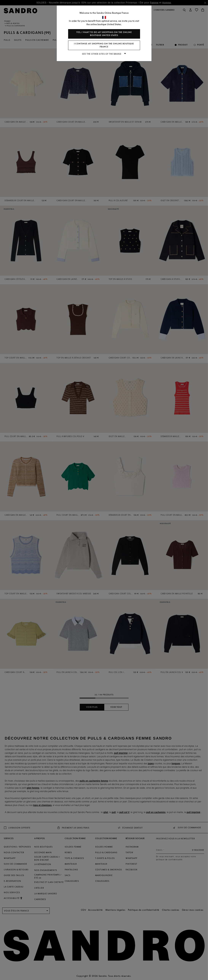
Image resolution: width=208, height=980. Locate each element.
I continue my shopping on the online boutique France (104, 45)
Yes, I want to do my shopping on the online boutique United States (104, 34)
